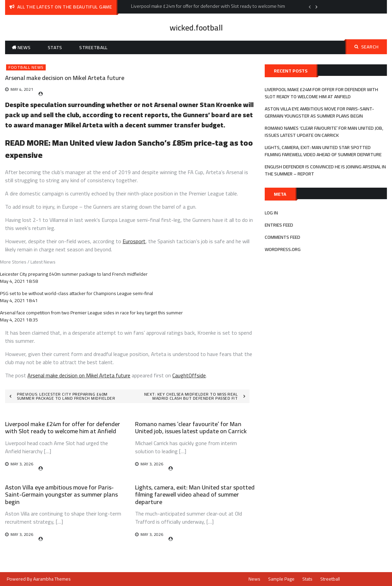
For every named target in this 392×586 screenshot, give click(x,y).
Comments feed (282, 237)
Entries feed (279, 225)
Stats (55, 47)
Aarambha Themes (52, 579)
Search (367, 47)
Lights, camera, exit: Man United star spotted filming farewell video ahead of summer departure (195, 495)
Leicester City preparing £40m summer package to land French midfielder (74, 274)
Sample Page (281, 579)
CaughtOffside (189, 375)
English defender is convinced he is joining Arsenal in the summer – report (325, 170)
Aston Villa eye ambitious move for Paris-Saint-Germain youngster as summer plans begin (61, 495)
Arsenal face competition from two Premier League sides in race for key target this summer (91, 313)
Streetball (93, 47)
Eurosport (134, 241)
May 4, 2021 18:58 (19, 281)
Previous (310, 7)
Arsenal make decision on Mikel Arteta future (79, 375)
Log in (271, 213)
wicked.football (196, 28)
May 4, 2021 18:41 (19, 300)
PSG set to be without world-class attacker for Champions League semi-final (77, 293)
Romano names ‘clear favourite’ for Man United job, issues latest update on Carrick (191, 428)
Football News (26, 67)
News (24, 47)
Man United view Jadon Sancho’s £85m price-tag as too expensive (129, 149)
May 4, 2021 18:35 (19, 320)
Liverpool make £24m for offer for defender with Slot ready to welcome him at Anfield (63, 428)
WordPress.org (283, 249)
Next (317, 7)
